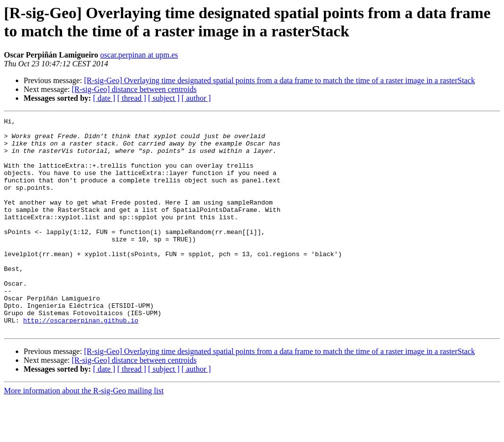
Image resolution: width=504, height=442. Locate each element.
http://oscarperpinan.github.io (81, 361)
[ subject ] (164, 98)
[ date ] (104, 98)
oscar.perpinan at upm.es (139, 55)
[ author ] (196, 98)
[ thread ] (132, 98)
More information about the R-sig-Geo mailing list (84, 433)
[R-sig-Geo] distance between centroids (134, 89)
